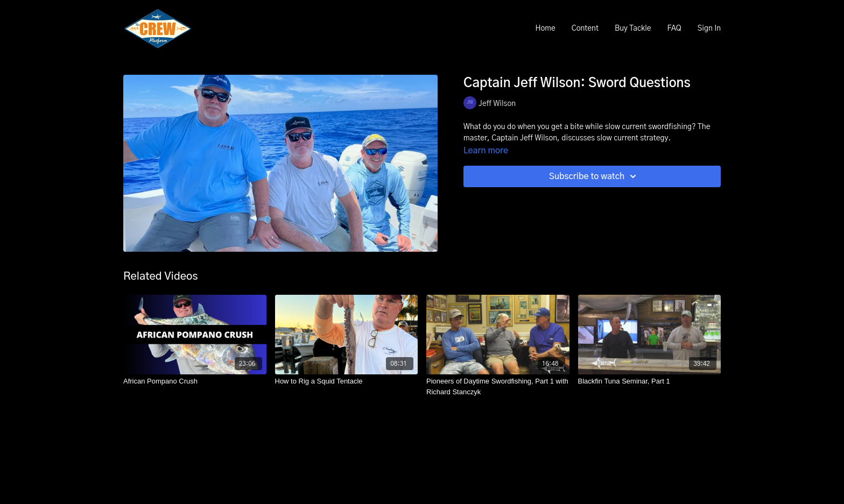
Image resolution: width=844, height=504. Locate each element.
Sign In (709, 29)
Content (585, 29)
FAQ (674, 29)
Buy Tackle (633, 29)
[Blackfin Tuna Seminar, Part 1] (650, 381)
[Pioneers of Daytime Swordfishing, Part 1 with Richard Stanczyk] (498, 386)
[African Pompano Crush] (195, 381)
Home (545, 29)
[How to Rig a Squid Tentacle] (347, 381)
